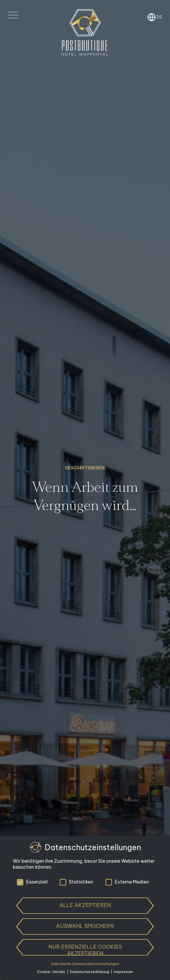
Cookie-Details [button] (52, 972)
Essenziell (32, 882)
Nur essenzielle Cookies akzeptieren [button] (85, 949)
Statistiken (76, 882)
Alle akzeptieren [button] (85, 905)
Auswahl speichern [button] (85, 926)
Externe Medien (127, 882)
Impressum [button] (123, 972)
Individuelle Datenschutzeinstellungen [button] (85, 964)
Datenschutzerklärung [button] (90, 972)
